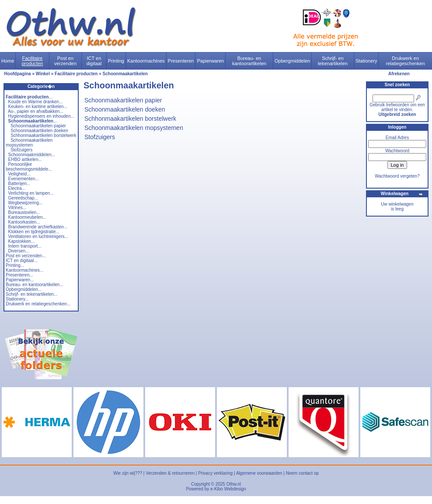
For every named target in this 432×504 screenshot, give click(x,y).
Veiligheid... (19, 174)
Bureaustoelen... (24, 212)
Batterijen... (19, 184)
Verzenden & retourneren (170, 473)
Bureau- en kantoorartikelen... (35, 285)
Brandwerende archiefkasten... (38, 227)
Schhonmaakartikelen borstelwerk (43, 135)
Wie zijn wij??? (128, 473)
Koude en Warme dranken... (36, 102)
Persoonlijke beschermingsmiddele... (29, 167)
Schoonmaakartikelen (125, 74)
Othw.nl (234, 484)
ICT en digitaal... (22, 261)
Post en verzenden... (26, 256)
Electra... (17, 188)
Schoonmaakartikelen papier (38, 126)
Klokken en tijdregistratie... (34, 232)
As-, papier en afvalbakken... (36, 111)
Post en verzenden (65, 61)
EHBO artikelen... (25, 159)
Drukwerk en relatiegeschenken (406, 61)
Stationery (366, 61)
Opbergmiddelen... (24, 289)
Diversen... (19, 251)
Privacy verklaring (215, 473)
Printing (116, 61)
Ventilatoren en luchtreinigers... (38, 236)
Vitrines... (17, 208)
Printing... (15, 265)
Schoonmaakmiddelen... (32, 155)
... (29, 97)
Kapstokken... (22, 241)
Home (8, 61)
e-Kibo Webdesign (228, 489)
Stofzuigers (21, 150)
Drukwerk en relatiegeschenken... (38, 304)
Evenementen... (24, 179)
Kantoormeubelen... (27, 217)
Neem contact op (302, 473)
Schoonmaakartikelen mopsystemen (29, 143)
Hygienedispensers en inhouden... (41, 116)
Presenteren (181, 61)
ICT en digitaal (94, 61)
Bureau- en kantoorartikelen (249, 61)
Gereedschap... (23, 198)
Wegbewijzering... (26, 203)
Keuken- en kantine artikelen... (38, 107)
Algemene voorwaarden (259, 473)
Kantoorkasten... (24, 222)
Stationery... (17, 299)
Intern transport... (25, 246)
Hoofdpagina (18, 74)
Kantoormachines (146, 61)
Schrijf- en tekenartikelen (333, 61)
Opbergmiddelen (292, 61)
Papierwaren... (20, 280)
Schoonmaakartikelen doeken (39, 131)
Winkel (43, 74)
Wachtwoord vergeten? (397, 176)
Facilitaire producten (32, 61)
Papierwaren (210, 61)
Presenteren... (19, 275)
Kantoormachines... (24, 270)
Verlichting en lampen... (31, 193)
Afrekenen (399, 74)
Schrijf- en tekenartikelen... (31, 294)
